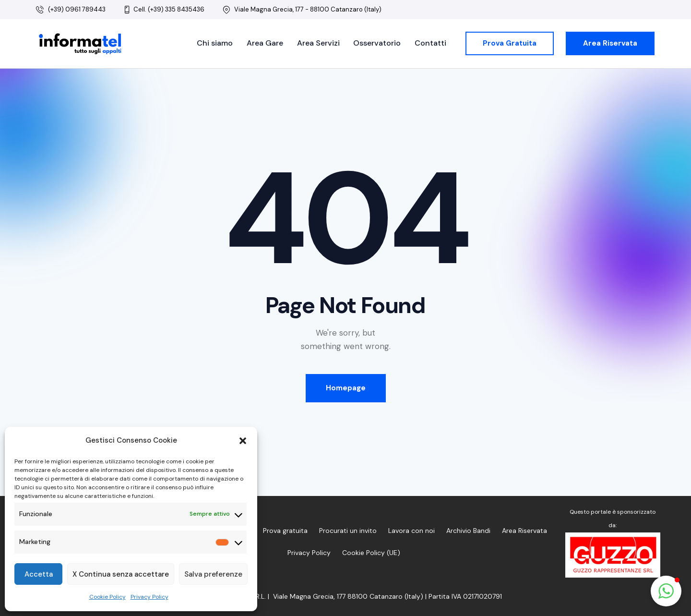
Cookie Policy (107, 597)
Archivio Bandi (468, 531)
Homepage (346, 388)
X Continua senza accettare (121, 574)
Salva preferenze (213, 574)
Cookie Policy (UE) (371, 553)
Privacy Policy (149, 597)
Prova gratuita (285, 531)
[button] (243, 441)
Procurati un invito (348, 531)
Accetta (39, 574)
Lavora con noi (411, 531)
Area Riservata (524, 531)
